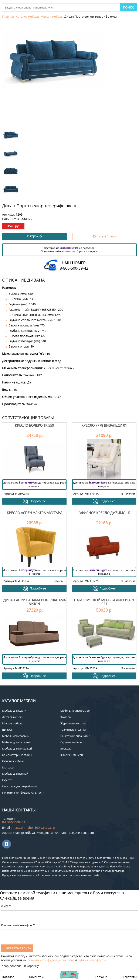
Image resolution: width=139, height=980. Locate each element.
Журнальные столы (73, 723)
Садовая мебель (71, 742)
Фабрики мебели (72, 755)
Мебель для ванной (15, 774)
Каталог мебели (27, 16)
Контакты (130, 977)
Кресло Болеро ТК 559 (34, 425)
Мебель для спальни (16, 736)
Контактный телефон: (19, 925)
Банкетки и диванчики (75, 736)
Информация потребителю (20, 786)
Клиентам (36, 977)
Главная (8, 16)
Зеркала (66, 748)
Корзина (101, 975)
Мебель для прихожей (17, 748)
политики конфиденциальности (51, 960)
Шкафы (7, 730)
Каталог (8, 977)
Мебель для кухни (14, 711)
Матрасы (8, 767)
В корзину (35, 236)
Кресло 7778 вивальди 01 (104, 425)
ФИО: (7, 906)
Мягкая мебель (52, 16)
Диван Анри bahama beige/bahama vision (35, 602)
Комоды (66, 717)
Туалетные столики (73, 730)
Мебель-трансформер (75, 711)
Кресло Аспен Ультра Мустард (35, 513)
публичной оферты (92, 960)
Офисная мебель (13, 761)
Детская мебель (13, 717)
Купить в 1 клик (105, 236)
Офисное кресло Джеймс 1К (104, 513)
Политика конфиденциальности (23, 793)
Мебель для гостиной (16, 742)
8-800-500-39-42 (74, 268)
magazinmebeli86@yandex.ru (34, 828)
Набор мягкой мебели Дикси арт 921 (104, 602)
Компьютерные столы (17, 755)
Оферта (7, 780)
